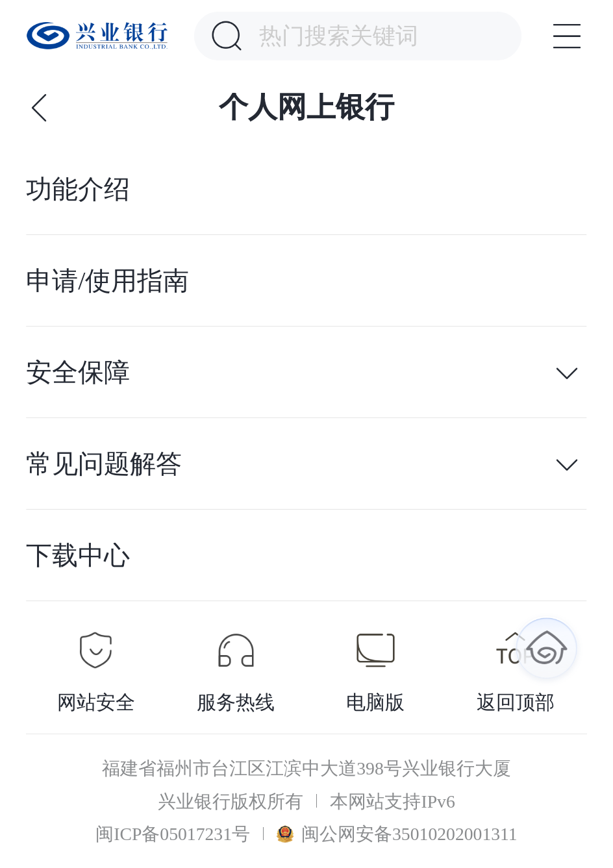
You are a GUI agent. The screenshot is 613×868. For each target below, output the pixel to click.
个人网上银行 (306, 107)
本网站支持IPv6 (392, 801)
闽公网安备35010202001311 (397, 834)
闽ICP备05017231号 (173, 834)
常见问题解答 (104, 464)
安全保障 (78, 373)
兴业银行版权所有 (231, 801)
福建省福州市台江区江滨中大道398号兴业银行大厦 (306, 768)
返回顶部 (516, 702)
